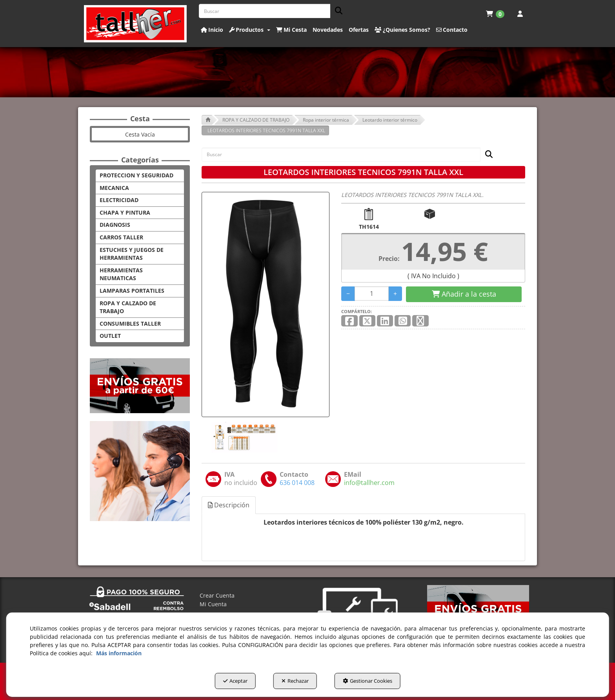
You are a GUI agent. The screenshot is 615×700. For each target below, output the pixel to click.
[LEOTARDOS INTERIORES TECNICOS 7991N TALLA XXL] (266, 305)
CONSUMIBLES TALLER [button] (130, 324)
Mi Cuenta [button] (213, 604)
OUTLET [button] (110, 336)
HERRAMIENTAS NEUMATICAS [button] (121, 274)
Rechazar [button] (295, 681)
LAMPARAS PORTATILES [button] (132, 291)
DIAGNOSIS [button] (115, 225)
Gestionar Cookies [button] (368, 681)
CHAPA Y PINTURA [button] (125, 212)
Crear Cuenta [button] (217, 595)
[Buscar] (336, 11)
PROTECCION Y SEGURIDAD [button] (136, 175)
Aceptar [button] (235, 681)
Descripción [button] (229, 505)
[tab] (229, 505)
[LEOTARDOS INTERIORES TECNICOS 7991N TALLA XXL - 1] (244, 437)
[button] (136, 24)
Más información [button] (119, 653)
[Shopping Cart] (464, 294)
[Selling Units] (372, 293)
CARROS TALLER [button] (121, 237)
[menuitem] (495, 14)
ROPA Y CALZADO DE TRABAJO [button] (128, 307)
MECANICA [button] (114, 188)
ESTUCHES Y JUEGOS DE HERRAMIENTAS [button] (132, 254)
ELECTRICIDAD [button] (119, 200)
